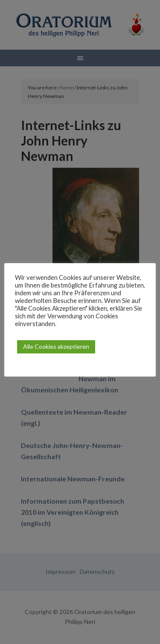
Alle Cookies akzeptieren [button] (56, 346)
